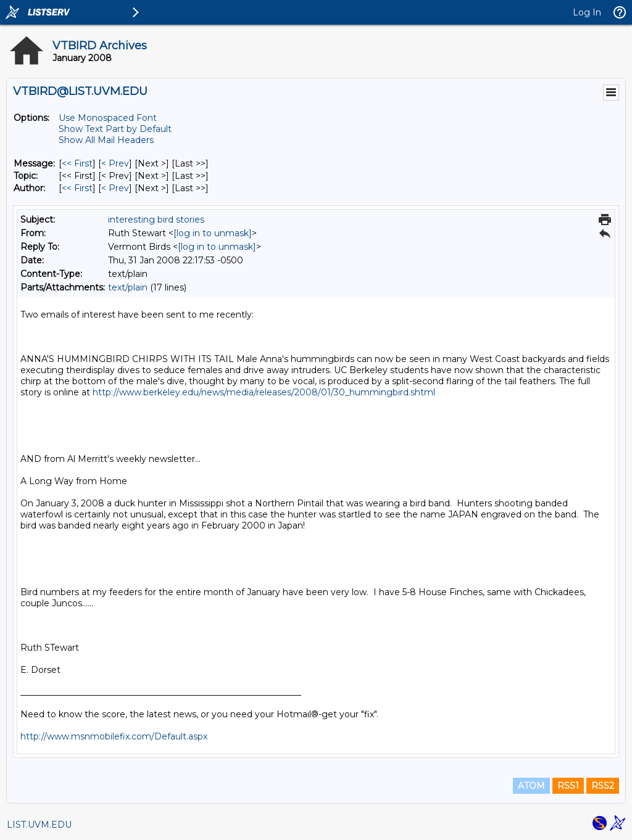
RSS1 (568, 786)
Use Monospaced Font (108, 118)
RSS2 (603, 786)
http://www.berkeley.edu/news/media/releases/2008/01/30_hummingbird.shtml (264, 392)
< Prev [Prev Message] (115, 163)
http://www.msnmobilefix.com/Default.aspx (114, 736)
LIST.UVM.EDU (39, 825)
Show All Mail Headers (106, 140)
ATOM (531, 786)
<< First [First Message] (77, 163)
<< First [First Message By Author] (77, 188)
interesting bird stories (156, 220)
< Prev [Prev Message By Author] (115, 188)
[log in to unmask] (213, 233)
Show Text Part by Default (115, 129)
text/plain (128, 287)
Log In (587, 12)
